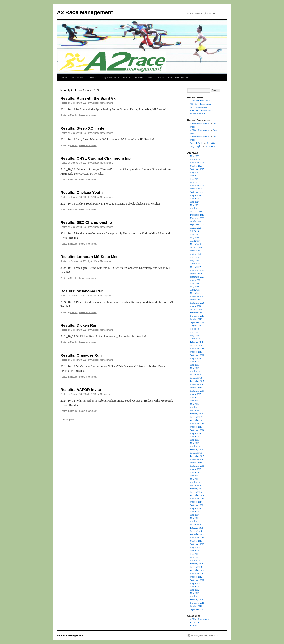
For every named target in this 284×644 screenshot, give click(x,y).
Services (127, 77)
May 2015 (195, 479)
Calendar (92, 77)
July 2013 (194, 551)
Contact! (160, 77)
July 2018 (194, 362)
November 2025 (197, 163)
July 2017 (194, 397)
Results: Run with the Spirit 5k (88, 98)
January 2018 (196, 378)
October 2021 (196, 274)
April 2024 (195, 208)
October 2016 (196, 427)
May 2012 (195, 593)
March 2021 (195, 293)
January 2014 (196, 531)
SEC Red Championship (201, 104)
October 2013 (196, 541)
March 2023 (195, 244)
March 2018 (195, 375)
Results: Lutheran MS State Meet (90, 257)
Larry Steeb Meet (110, 77)
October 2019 (196, 319)
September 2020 (197, 303)
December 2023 (197, 215)
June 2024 (195, 202)
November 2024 (197, 186)
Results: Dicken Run (79, 325)
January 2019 (196, 345)
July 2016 (194, 437)
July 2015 (194, 472)
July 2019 (194, 329)
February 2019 (197, 342)
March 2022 (195, 267)
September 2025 (197, 169)
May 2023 (195, 238)
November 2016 (197, 424)
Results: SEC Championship (86, 222)
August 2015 (196, 469)
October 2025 (196, 166)
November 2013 (197, 538)
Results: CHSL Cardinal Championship (96, 158)
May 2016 (195, 443)
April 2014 (195, 521)
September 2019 (197, 322)
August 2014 (196, 508)
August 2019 (196, 326)
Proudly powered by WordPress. (205, 635)
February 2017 (197, 414)
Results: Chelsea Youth (82, 192)
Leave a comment (88, 115)
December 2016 (197, 420)
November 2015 (197, 459)
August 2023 (196, 228)
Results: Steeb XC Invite (82, 128)
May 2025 (195, 182)
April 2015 (195, 482)
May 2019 (195, 335)
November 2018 (197, 349)
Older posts (67, 420)
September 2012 (197, 580)
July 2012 (194, 587)
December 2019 (197, 313)
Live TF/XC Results (178, 77)
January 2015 (196, 492)
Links (149, 77)
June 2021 (195, 283)
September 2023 (197, 225)
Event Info (195, 622)
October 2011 (196, 606)
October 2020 (196, 300)
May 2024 (195, 205)
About (64, 77)
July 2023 (194, 231)
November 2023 (197, 218)
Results (139, 77)
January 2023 (196, 247)
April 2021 (195, 290)
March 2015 (195, 485)
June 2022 (195, 257)
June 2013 (195, 554)
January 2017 (196, 417)
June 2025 (195, 179)
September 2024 (197, 192)
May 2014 (195, 518)
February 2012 (197, 600)
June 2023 (195, 234)
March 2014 (195, 525)
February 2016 (197, 450)
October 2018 (196, 352)
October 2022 (196, 251)
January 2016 (196, 453)
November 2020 (197, 296)
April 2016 (195, 446)
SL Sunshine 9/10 (198, 114)
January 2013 (196, 567)
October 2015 (196, 463)
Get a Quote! (77, 77)
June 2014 (195, 515)
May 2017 (195, 404)
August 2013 (196, 547)
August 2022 (196, 254)
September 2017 (197, 391)
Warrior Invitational (199, 107)
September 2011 (197, 609)
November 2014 (197, 499)
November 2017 (197, 384)
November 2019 (197, 316)
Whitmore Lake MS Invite (202, 111)
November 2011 (197, 603)
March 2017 (195, 410)
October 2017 (196, 388)
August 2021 (196, 280)
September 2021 (197, 277)
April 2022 (195, 264)
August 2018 (196, 358)
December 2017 (197, 381)
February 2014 (197, 528)
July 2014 (194, 512)
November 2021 (197, 270)
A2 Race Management (85, 12)
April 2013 (195, 560)
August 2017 (196, 394)
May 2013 (195, 557)
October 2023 (196, 221)
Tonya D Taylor (197, 143)
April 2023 (195, 241)
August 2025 (196, 172)
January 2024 (196, 212)
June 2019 (195, 332)
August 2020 (196, 306)
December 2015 (197, 456)
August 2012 (196, 583)
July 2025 (194, 176)
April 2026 (195, 159)
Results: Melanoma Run (82, 291)
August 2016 (196, 433)
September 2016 (197, 430)
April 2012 (195, 596)
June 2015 (195, 476)
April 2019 (195, 339)
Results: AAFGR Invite (81, 390)
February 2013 (197, 564)
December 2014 (197, 495)
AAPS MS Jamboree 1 (200, 101)
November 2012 (197, 574)
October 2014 (196, 502)
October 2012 (196, 577)
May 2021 (195, 287)
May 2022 (195, 260)
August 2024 (196, 195)
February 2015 (197, 489)
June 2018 (195, 365)
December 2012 (197, 570)
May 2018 (195, 368)
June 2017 (195, 401)
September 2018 (197, 355)
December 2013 (197, 534)
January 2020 (196, 309)
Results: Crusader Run (81, 355)
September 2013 (197, 544)
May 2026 (195, 156)
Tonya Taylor (196, 146)
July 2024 (194, 199)
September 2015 (197, 466)
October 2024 (196, 189)
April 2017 (195, 407)
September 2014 (197, 505)
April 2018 (195, 371)
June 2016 (195, 440)
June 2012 (195, 590)
